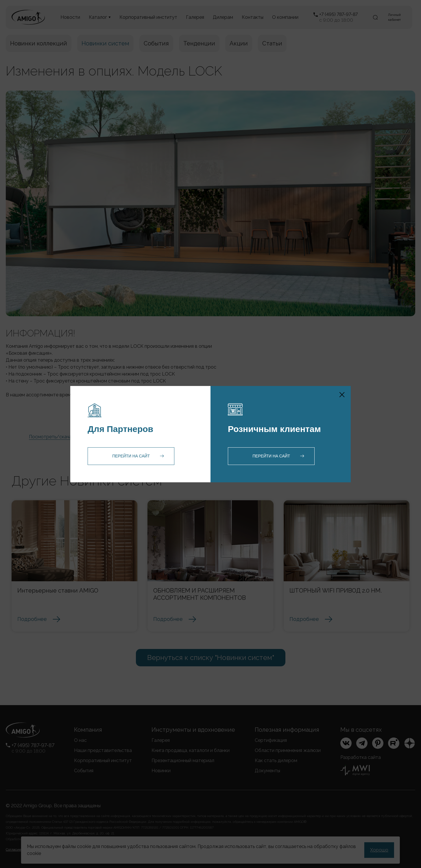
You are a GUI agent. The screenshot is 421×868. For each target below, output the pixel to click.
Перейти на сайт (131, 456)
